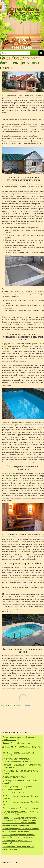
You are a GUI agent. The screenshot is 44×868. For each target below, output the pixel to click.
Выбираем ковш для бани (14, 777)
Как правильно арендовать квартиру (19, 808)
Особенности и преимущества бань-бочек (21, 802)
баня (22, 577)
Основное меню (41, 56)
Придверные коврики (12, 793)
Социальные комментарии (15, 706)
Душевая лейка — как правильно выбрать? (22, 747)
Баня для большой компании (15, 743)
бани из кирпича (12, 476)
